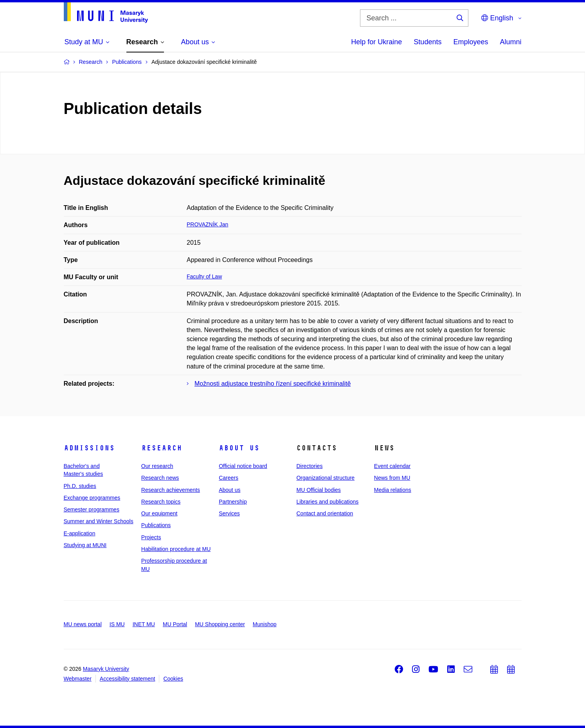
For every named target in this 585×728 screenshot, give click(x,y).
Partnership (233, 502)
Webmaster (78, 679)
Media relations (393, 490)
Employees (471, 42)
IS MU (117, 624)
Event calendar (392, 466)
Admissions (89, 448)
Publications (156, 525)
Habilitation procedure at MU (176, 549)
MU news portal (83, 624)
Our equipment (159, 513)
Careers (229, 478)
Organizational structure (325, 478)
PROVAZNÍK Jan (207, 224)
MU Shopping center (220, 624)
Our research (157, 466)
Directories (309, 466)
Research (162, 448)
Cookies (173, 679)
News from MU (392, 478)
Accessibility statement (128, 679)
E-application (80, 533)
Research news (160, 478)
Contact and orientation (325, 513)
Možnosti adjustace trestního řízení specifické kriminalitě (273, 384)
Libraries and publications (327, 502)
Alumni (510, 42)
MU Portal (175, 624)
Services (229, 513)
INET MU (144, 624)
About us (239, 448)
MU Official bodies (318, 490)
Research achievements (171, 490)
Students (427, 42)
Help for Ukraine (376, 42)
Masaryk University (106, 669)
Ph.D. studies (80, 486)
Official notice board (243, 466)
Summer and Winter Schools (99, 521)
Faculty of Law (204, 276)
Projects (151, 537)
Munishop (265, 624)
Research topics (161, 502)
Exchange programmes (92, 498)
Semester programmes (92, 509)
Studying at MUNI (85, 545)
